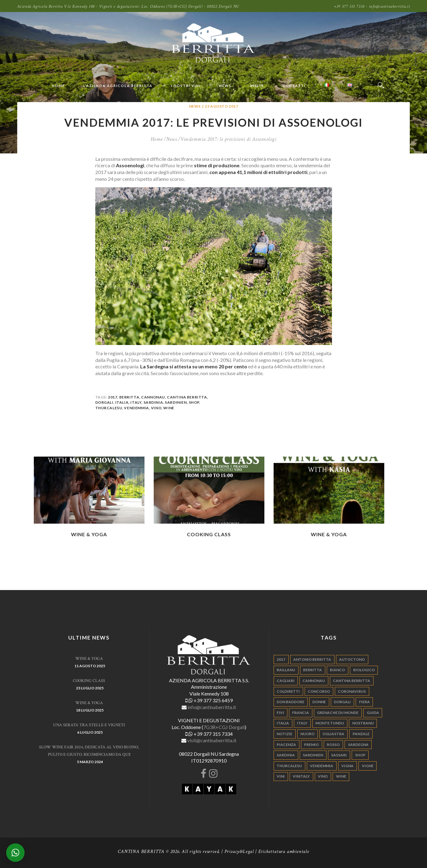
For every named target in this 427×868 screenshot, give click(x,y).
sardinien (176, 402)
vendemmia (136, 408)
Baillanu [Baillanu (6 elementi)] (286, 670)
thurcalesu (109, 408)
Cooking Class (209, 534)
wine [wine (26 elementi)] (341, 776)
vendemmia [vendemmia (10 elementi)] (322, 766)
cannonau (153, 397)
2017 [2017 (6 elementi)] (281, 659)
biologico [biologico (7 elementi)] (364, 670)
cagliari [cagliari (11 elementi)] (286, 681)
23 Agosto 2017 (221, 106)
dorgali (104, 402)
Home (157, 139)
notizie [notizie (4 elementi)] (285, 734)
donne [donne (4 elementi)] (319, 702)
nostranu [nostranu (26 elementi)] (363, 723)
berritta (129, 397)
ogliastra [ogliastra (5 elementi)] (333, 734)
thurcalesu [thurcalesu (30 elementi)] (289, 766)
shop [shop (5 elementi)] (360, 755)
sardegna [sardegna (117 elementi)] (358, 745)
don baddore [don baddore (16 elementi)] (291, 702)
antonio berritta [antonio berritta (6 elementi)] (312, 659)
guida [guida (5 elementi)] (373, 713)
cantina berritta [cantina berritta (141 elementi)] (352, 681)
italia (122, 402)
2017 (113, 397)
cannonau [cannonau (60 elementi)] (314, 681)
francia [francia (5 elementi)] (300, 713)
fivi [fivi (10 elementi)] (280, 713)
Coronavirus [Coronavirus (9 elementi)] (352, 691)
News (195, 106)
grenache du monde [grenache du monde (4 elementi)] (338, 713)
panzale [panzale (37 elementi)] (361, 734)
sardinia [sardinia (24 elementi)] (286, 755)
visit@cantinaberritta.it (212, 740)
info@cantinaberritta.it (212, 707)
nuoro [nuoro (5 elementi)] (307, 734)
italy (136, 402)
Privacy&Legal (239, 852)
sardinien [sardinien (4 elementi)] (313, 755)
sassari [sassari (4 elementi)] (339, 755)
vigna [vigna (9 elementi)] (347, 766)
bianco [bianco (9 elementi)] (337, 670)
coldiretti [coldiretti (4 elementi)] (288, 691)
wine (169, 408)
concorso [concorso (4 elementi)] (319, 691)
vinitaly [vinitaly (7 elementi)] (301, 776)
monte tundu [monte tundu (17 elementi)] (330, 723)
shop (194, 402)
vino (156, 408)
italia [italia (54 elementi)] (283, 723)
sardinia (153, 402)
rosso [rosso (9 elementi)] (333, 745)
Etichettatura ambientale (284, 852)
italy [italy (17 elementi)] (302, 723)
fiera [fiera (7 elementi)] (364, 702)
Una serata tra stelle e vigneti (89, 725)
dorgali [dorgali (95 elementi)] (342, 702)
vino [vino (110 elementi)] (323, 776)
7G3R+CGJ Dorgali (224, 727)
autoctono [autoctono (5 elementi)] (352, 659)
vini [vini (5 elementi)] (281, 776)
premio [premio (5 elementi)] (311, 745)
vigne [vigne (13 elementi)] (368, 766)
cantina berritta (187, 397)
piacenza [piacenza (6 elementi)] (286, 745)
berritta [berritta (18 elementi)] (312, 670)
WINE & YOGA (89, 534)
